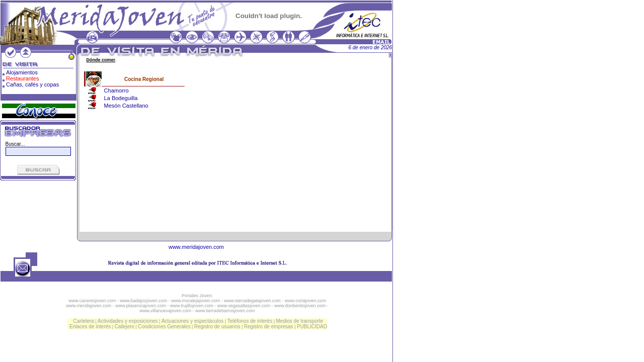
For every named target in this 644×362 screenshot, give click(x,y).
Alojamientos (22, 72)
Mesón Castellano (126, 106)
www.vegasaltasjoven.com (244, 306)
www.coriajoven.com (305, 301)
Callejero (125, 327)
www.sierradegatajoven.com (252, 301)
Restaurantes (22, 78)
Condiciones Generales (164, 327)
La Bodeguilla (121, 98)
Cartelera (84, 321)
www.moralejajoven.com (195, 301)
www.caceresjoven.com (92, 301)
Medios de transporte (299, 321)
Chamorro (116, 90)
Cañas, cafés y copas (32, 84)
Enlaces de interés (90, 327)
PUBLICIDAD (312, 327)
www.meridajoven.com (196, 247)
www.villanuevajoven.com (165, 311)
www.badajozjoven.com (143, 301)
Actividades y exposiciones (128, 321)
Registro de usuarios (217, 327)
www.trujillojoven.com (192, 306)
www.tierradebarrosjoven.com (225, 311)
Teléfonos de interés (250, 321)
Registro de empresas (269, 327)
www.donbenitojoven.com (300, 306)
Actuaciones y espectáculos (192, 321)
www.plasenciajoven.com (141, 306)
